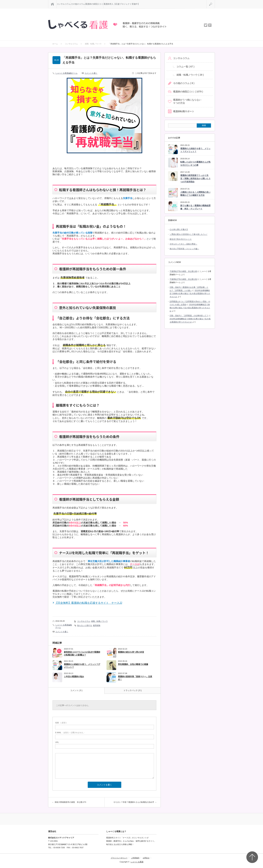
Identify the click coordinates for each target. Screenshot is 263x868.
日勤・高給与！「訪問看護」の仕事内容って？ (189, 316)
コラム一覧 (185, 67)
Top (252, 857)
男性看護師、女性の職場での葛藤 (133, 664)
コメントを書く (91, 73)
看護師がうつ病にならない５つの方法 (187, 101)
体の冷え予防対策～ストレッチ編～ (184, 249)
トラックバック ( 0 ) (133, 690)
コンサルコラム (64, 4)
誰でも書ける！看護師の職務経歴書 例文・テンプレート (195, 207)
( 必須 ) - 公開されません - (70, 733)
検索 (215, 1)
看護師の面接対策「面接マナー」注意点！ (135, 678)
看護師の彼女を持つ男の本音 (131, 652)
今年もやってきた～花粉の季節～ (183, 244)
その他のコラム (78, 4)
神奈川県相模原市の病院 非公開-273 (70, 802)
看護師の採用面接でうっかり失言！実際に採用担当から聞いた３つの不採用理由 (195, 178)
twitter (206, 25)
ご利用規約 (135, 858)
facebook (210, 25)
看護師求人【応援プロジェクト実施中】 (122, 4)
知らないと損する (85, 625)
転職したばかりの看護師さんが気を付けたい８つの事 (195, 164)
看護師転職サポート (184, 111)
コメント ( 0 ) (76, 690)
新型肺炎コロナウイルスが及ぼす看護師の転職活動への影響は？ (82, 653)
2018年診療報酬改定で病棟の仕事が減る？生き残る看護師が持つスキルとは (190, 293)
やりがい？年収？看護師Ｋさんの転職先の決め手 (134, 802)
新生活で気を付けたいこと (181, 239)
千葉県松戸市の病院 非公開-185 (183, 271)
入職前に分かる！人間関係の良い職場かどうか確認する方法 (195, 194)
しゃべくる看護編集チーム (66, 73)
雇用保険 (97, 625)
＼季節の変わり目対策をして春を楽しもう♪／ (189, 234)
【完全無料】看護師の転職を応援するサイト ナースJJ (89, 603)
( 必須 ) (61, 723)
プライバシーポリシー (119, 858)
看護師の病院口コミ (94, 4)
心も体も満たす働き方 (179, 229)
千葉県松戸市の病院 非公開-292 (183, 279)
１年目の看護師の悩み (74, 677)
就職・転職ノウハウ (99, 621)
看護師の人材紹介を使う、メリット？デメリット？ (82, 666)
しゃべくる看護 (137, 862)
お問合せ (146, 858)
